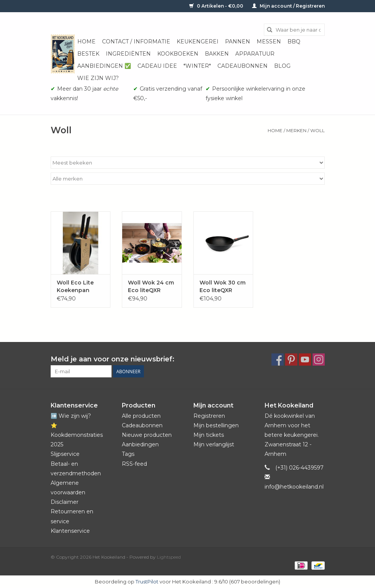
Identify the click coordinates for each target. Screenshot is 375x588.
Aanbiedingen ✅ (104, 66)
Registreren (209, 416)
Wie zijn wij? (98, 78)
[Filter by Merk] (188, 179)
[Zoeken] (294, 30)
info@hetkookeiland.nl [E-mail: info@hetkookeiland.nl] (294, 487)
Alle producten (141, 416)
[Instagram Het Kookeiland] (319, 360)
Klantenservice (70, 531)
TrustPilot (147, 582)
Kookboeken (178, 54)
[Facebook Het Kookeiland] (278, 360)
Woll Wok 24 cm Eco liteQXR (151, 286)
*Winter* (197, 66)
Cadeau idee (157, 66)
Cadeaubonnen (243, 66)
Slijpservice (65, 454)
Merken (296, 130)
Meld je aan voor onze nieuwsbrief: (112, 359)
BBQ (294, 42)
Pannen (238, 42)
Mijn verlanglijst (214, 444)
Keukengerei (198, 42)
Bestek (88, 54)
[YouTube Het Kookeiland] (305, 360)
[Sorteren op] (188, 163)
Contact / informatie (136, 42)
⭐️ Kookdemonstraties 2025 (77, 435)
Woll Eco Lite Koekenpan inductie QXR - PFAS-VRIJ (77, 287)
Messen (269, 42)
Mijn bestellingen (216, 425)
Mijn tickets (209, 435)
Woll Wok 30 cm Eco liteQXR (223, 286)
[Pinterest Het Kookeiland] (291, 360)
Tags (128, 454)
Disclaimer (65, 502)
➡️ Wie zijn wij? (71, 416)
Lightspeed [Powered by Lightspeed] (169, 557)
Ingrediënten (128, 54)
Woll (318, 130)
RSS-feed (134, 464)
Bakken (217, 54)
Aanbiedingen (140, 444)
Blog (282, 66)
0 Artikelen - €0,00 (217, 6)
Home (86, 42)
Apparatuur (255, 54)
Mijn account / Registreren (288, 6)
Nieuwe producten (147, 435)
